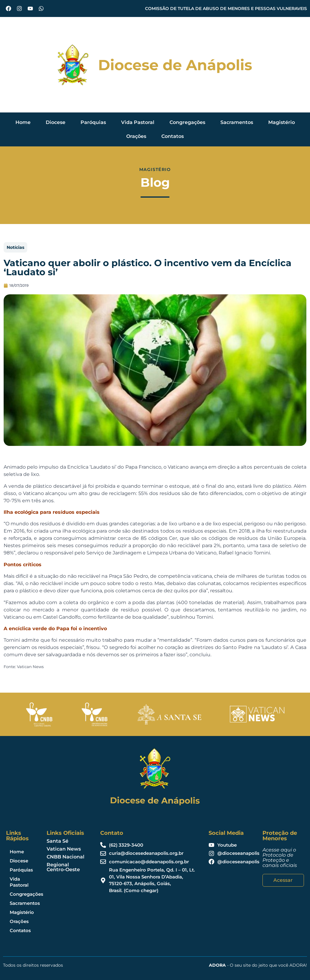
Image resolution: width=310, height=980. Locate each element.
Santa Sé (58, 841)
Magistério (282, 122)
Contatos (173, 136)
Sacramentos (237, 122)
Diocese (56, 122)
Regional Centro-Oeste (63, 867)
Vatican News (64, 849)
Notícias (15, 247)
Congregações (187, 122)
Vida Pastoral (138, 122)
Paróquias (93, 122)
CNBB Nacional (66, 857)
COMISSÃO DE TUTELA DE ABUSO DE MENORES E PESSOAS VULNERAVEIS (226, 8)
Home (23, 122)
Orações (136, 136)
